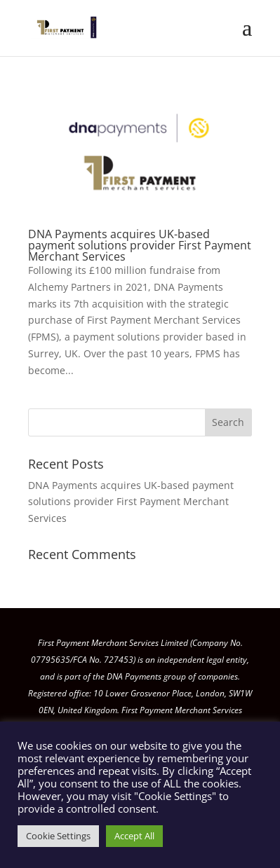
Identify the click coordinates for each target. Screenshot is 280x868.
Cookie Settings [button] (58, 836)
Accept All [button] (134, 836)
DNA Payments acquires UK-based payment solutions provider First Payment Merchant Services (140, 245)
